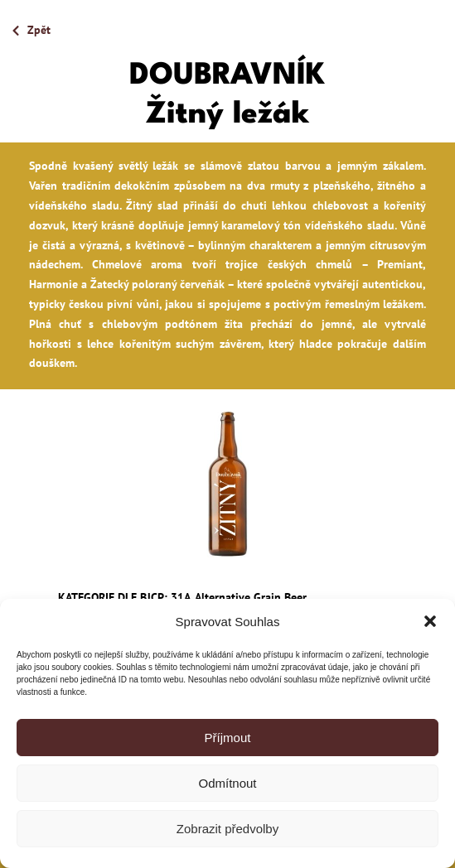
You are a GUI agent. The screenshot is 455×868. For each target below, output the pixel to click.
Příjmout (228, 738)
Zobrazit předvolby (227, 829)
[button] (430, 621)
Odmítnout (227, 783)
